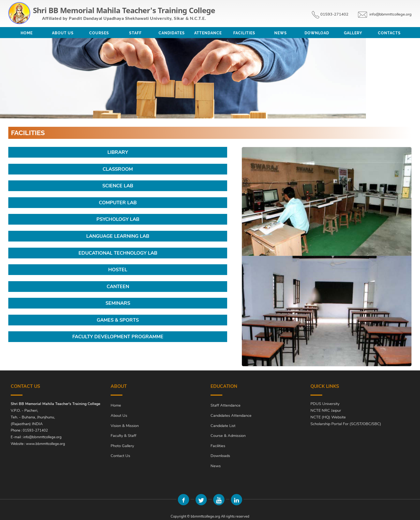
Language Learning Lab (118, 236)
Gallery (353, 33)
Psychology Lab (118, 219)
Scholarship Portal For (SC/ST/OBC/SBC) (346, 424)
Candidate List (223, 426)
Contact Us (120, 456)
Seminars (118, 303)
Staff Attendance (226, 405)
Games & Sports (118, 320)
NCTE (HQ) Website (328, 417)
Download (317, 33)
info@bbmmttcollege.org (391, 14)
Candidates (172, 33)
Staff (135, 33)
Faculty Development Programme (118, 337)
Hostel (118, 270)
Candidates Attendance (231, 415)
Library (118, 152)
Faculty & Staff (123, 436)
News (281, 33)
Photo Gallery (122, 446)
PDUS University (325, 404)
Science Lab (118, 186)
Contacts (389, 33)
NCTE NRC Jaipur (326, 410)
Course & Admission (228, 436)
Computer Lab (118, 203)
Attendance (208, 33)
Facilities (244, 33)
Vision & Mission (125, 426)
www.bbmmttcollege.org (46, 444)
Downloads (220, 456)
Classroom (118, 169)
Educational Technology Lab (118, 253)
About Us (63, 33)
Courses (99, 33)
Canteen (118, 287)
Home (27, 33)
